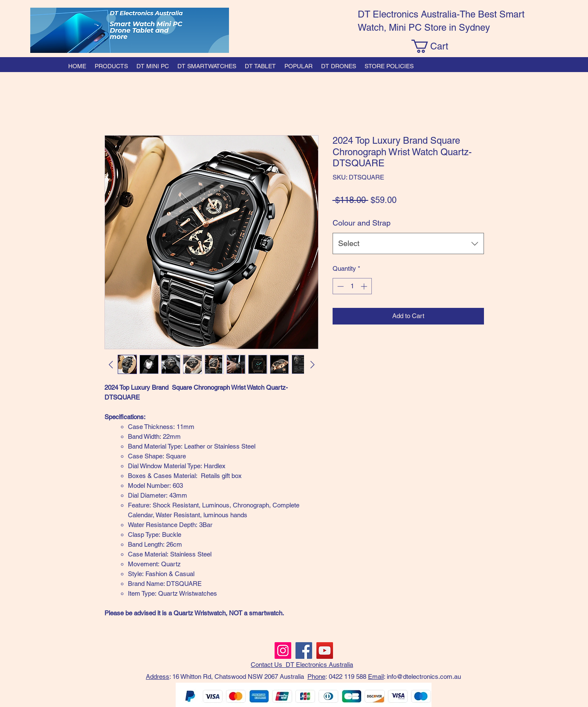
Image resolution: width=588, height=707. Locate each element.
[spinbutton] (352, 286)
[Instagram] (283, 650)
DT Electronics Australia (319, 665)
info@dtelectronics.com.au (424, 677)
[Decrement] (340, 286)
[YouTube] (325, 650)
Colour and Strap (362, 223)
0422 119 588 (348, 677)
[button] (437, 46)
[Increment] (365, 286)
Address (158, 677)
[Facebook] (304, 650)
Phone (316, 677)
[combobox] (408, 243)
